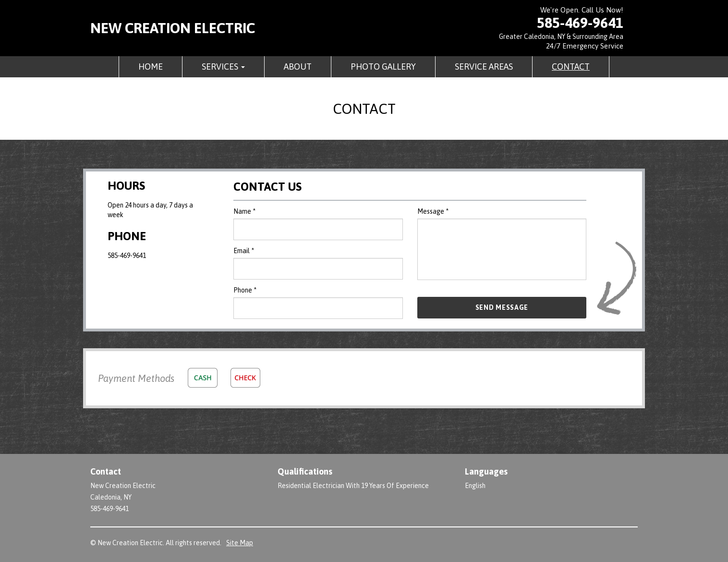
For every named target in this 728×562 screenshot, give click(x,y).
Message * (433, 211)
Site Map (240, 543)
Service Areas (484, 67)
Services (223, 67)
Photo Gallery (383, 67)
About (298, 67)
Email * (244, 251)
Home (151, 67)
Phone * (245, 290)
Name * (244, 211)
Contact (571, 67)
